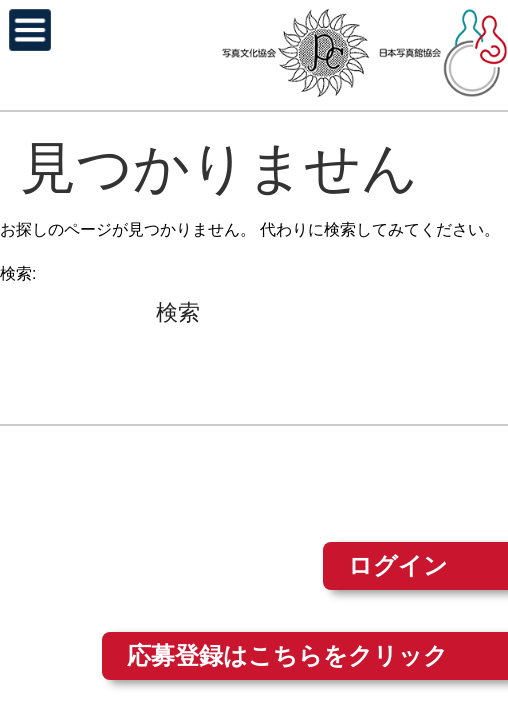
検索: (18, 273)
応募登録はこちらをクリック (287, 655)
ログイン (398, 565)
